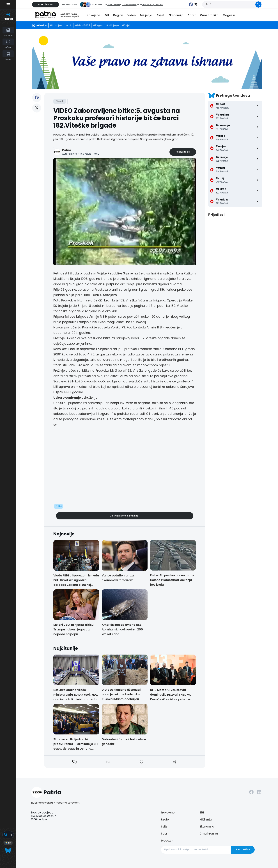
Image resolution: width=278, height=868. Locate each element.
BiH (107, 15)
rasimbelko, (114, 4)
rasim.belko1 (129, 4)
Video (132, 15)
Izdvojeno (93, 15)
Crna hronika (209, 15)
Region (118, 15)
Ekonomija (176, 15)
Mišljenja (146, 15)
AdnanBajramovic (153, 4)
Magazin (229, 15)
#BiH (58, 506)
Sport (192, 15)
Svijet (160, 15)
